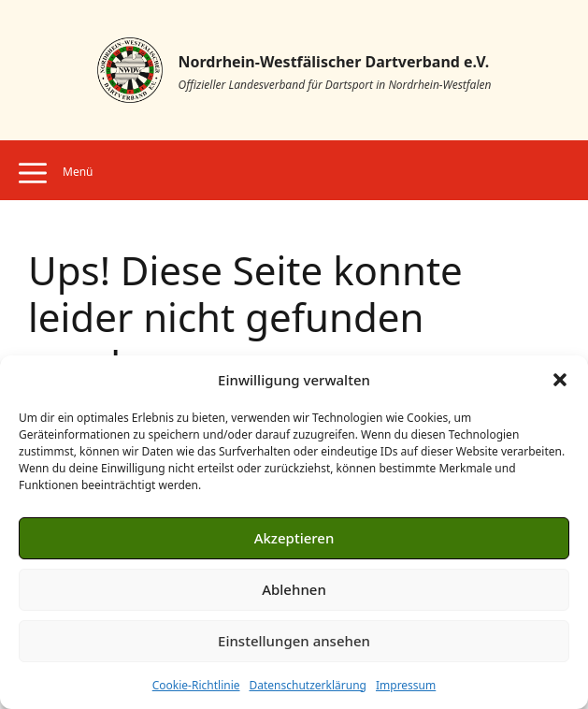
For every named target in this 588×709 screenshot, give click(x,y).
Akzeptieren (294, 538)
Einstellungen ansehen (294, 641)
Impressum (406, 685)
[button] (560, 380)
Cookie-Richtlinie (196, 685)
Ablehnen (294, 589)
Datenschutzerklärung (308, 685)
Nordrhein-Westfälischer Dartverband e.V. (334, 62)
